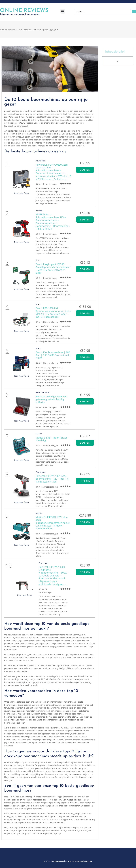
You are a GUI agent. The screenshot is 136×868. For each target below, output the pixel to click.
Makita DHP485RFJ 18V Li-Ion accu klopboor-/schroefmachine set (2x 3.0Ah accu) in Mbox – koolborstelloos (53, 523)
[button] (63, 11)
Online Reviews (24, 11)
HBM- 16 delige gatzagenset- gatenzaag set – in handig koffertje (51, 399)
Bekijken (85, 170)
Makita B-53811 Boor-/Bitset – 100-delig (52, 439)
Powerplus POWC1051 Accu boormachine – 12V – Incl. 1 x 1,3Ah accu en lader (52, 479)
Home (3, 29)
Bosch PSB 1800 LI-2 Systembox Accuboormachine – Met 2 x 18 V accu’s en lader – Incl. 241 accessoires (53, 312)
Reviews (11, 29)
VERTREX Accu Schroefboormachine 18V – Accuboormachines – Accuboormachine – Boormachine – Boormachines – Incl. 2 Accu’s (53, 222)
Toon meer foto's (21, 193)
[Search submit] (134, 12)
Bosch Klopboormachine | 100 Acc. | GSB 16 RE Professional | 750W (53, 355)
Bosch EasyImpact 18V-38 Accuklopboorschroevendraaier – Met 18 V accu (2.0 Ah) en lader (53, 268)
